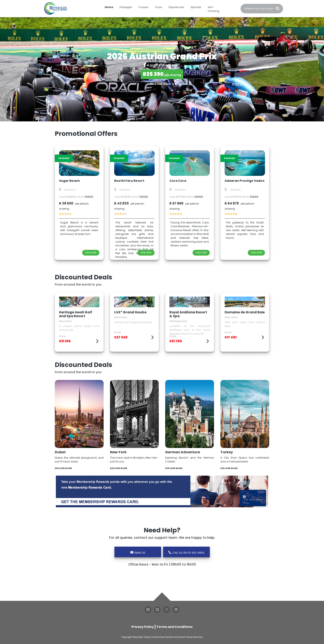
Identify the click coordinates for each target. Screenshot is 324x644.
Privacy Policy (143, 627)
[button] (24, 68)
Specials (196, 7)
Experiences (176, 7)
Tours (158, 7)
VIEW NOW (91, 253)
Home (109, 7)
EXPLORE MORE (64, 468)
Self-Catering (213, 9)
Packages (126, 7)
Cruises (143, 7)
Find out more (162, 84)
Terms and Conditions (175, 627)
